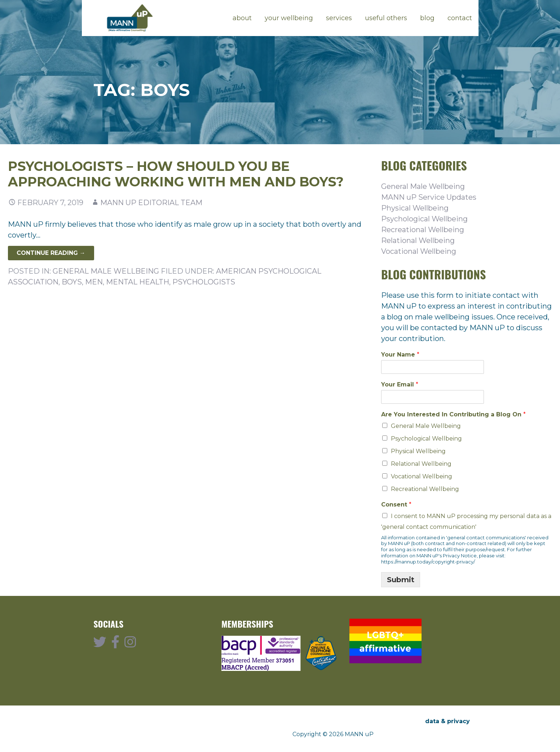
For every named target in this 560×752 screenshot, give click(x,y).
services (339, 18)
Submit (401, 580)
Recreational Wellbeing (423, 230)
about (242, 18)
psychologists (204, 282)
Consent (396, 505)
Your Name (400, 355)
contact (460, 18)
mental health (138, 282)
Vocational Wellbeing (419, 251)
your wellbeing (289, 18)
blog (427, 18)
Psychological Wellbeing (424, 219)
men (94, 282)
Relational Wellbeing (418, 240)
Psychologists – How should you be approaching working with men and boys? (176, 174)
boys (72, 282)
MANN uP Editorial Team (151, 203)
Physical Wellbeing (415, 208)
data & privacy (447, 721)
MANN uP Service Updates (429, 197)
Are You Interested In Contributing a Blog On (453, 414)
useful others (386, 18)
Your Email (400, 384)
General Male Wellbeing (106, 271)
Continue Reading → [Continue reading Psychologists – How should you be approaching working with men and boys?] (51, 253)
